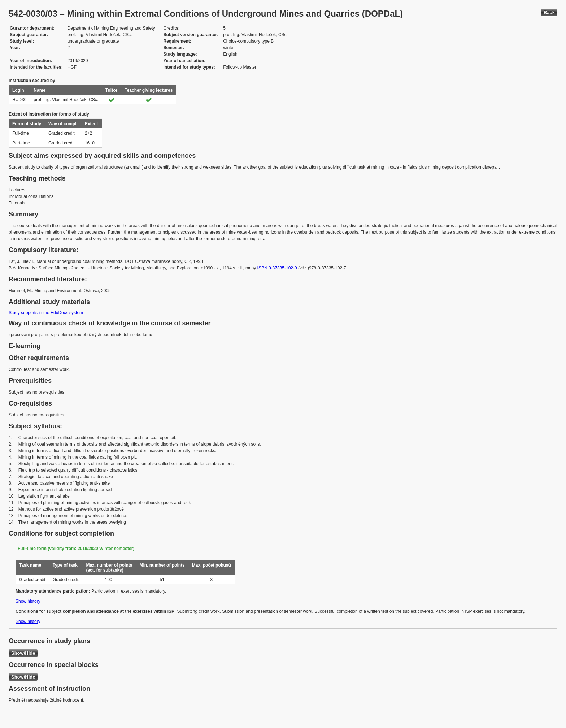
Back (549, 12)
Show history (28, 601)
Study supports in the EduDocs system (46, 313)
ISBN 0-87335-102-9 (277, 268)
